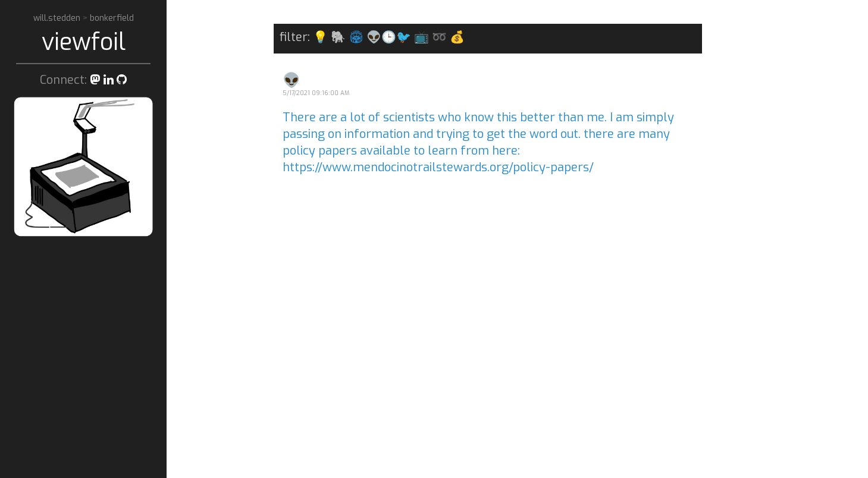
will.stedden (58, 18)
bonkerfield (112, 18)
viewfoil (84, 42)
